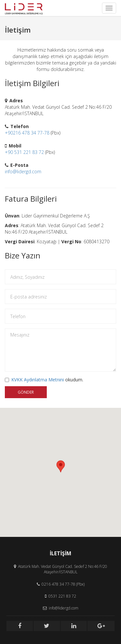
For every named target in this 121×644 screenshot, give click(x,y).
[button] (61, 466)
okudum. (44, 380)
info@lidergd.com (23, 171)
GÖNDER (26, 392)
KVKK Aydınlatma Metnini (38, 380)
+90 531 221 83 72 (24, 152)
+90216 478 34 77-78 (27, 133)
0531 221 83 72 (62, 596)
